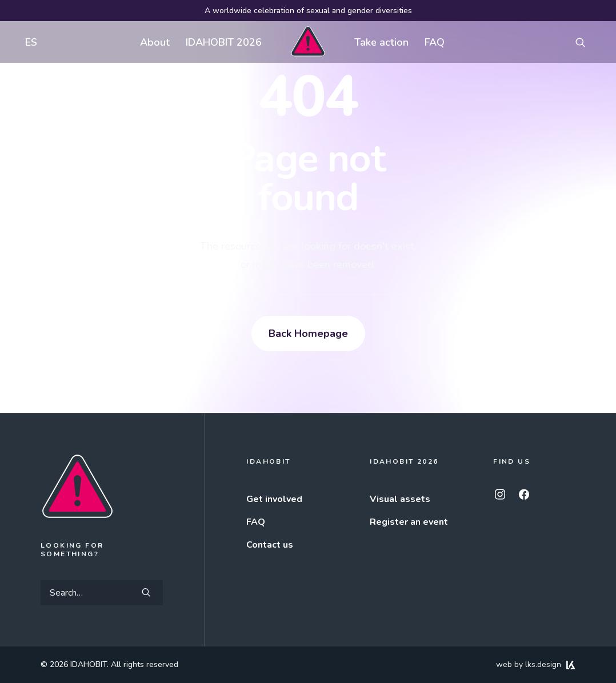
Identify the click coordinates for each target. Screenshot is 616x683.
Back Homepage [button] (308, 334)
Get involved (274, 499)
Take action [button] (381, 42)
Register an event (409, 522)
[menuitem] (29, 42)
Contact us (270, 545)
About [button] (155, 42)
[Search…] (102, 593)
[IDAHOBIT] (308, 42)
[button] (586, 42)
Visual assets (400, 499)
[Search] (102, 593)
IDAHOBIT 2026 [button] (224, 42)
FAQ (435, 42)
